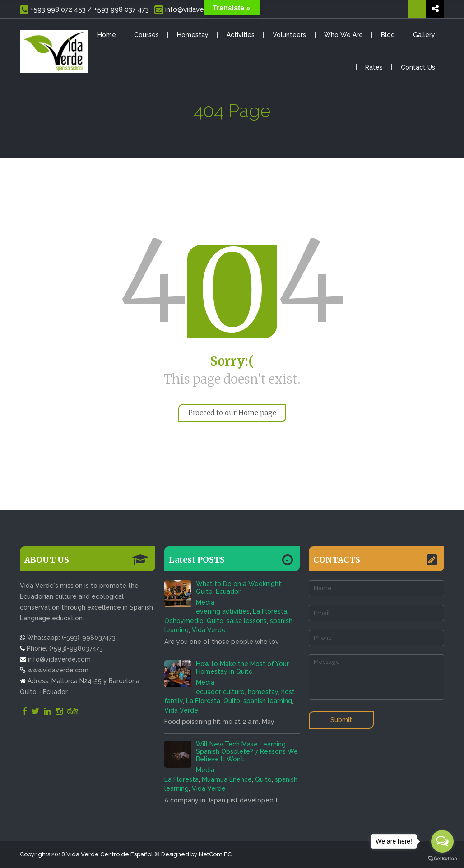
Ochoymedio (184, 621)
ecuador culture (220, 692)
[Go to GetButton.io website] (442, 859)
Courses (146, 35)
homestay (263, 692)
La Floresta (270, 611)
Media (205, 602)
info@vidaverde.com (192, 10)
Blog (388, 35)
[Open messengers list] (442, 841)
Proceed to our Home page (232, 413)
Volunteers (289, 35)
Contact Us (418, 67)
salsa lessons (247, 621)
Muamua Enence (227, 779)
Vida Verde (209, 630)
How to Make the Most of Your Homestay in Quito (242, 668)
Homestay (193, 35)
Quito (215, 621)
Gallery (424, 35)
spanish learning (268, 701)
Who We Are (343, 35)
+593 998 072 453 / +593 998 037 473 (84, 10)
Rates (374, 67)
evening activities (223, 611)
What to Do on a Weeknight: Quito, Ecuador (239, 588)
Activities (241, 35)
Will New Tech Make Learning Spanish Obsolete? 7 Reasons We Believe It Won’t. (247, 752)
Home (107, 35)
